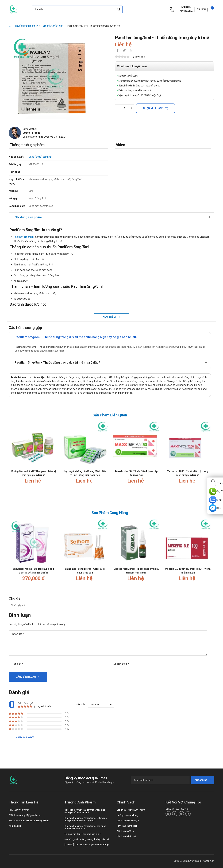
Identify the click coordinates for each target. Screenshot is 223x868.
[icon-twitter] (124, 51)
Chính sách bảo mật (127, 836)
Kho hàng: (15, 821)
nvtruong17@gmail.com (29, 815)
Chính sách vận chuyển (128, 821)
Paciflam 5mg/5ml (24, 237)
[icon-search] (119, 9)
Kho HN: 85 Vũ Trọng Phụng (35, 821)
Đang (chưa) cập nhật (40, 157)
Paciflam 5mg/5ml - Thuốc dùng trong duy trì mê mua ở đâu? (57, 362)
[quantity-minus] (118, 108)
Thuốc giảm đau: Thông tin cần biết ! (82, 834)
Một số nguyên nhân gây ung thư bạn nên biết (87, 839)
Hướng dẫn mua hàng (128, 815)
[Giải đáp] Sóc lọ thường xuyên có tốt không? (87, 845)
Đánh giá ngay (25, 738)
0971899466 (186, 11)
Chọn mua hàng (153, 108)
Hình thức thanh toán (127, 826)
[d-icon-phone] (173, 9)
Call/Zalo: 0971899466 (177, 809)
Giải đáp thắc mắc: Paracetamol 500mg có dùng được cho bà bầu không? (86, 819)
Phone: (13, 810)
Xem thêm (109, 317)
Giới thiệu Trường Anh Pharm (131, 810)
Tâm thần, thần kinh (52, 26)
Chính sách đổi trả (126, 831)
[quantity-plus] (131, 108)
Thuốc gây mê (18, 605)
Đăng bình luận (26, 677)
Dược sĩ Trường (32, 133)
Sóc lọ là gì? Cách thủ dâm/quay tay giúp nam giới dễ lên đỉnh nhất (85, 811)
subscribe (203, 780)
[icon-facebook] (118, 51)
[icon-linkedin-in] (131, 51)
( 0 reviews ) (138, 57)
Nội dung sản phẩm (28, 217)
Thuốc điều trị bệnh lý (26, 26)
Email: (12, 815)
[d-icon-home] (10, 26)
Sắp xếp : (81, 704)
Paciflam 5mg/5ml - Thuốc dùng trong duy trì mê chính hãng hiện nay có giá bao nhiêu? (76, 337)
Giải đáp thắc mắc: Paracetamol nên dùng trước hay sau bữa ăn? (85, 827)
